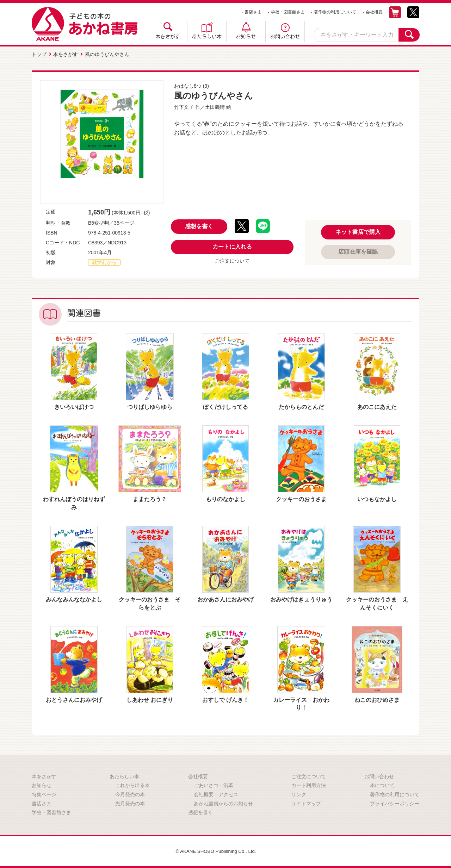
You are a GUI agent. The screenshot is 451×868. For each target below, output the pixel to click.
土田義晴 (215, 106)
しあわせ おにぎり (150, 699)
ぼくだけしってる (225, 406)
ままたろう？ (150, 498)
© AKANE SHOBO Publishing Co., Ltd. (216, 850)
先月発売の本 (130, 803)
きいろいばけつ (74, 406)
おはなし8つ (188, 85)
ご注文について (232, 260)
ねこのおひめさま (377, 699)
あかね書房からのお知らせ (223, 803)
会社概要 (374, 12)
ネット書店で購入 (358, 231)
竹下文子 (184, 106)
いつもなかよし (377, 498)
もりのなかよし (225, 498)
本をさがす (168, 37)
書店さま (253, 12)
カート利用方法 (309, 785)
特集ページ (44, 794)
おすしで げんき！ (225, 699)
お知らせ (246, 37)
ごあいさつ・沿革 (214, 785)
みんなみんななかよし (74, 599)
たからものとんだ (301, 406)
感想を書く (199, 226)
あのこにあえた (377, 406)
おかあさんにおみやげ (225, 599)
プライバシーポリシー (395, 803)
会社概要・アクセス (216, 794)
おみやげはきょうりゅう (301, 599)
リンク (299, 794)
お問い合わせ (285, 37)
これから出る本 (132, 785)
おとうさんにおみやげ (74, 699)
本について (382, 785)
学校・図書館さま (288, 12)
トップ (39, 54)
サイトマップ (306, 803)
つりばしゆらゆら (150, 406)
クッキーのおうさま (301, 498)
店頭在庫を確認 (358, 251)
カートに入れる (232, 246)
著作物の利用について (335, 12)
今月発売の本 (130, 794)
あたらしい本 (207, 37)
